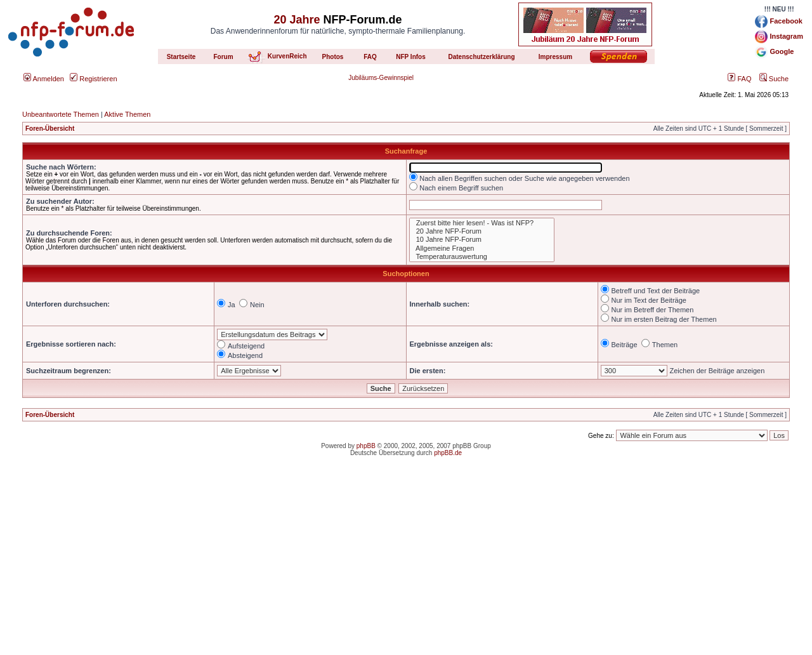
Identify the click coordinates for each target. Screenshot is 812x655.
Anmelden (44, 79)
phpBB (366, 446)
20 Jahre (297, 20)
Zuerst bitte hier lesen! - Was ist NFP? (482, 223)
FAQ (739, 79)
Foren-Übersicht (50, 129)
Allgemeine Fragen (482, 248)
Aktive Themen (127, 114)
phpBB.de (448, 453)
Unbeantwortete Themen (61, 114)
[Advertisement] (406, 566)
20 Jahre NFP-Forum (482, 231)
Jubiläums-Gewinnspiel (381, 78)
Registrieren (93, 79)
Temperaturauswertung (482, 257)
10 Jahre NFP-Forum (482, 240)
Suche (774, 79)
